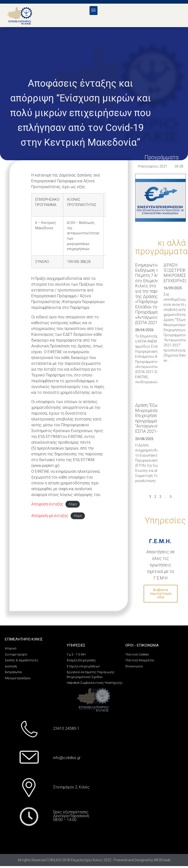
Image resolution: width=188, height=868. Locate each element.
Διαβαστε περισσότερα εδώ (161, 594)
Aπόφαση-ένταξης (47, 504)
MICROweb (162, 860)
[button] (94, 11)
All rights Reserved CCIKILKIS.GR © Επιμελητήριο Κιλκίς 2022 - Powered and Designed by (86, 860)
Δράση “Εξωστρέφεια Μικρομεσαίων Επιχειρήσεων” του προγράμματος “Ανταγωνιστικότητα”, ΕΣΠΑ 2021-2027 (156, 418)
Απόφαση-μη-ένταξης (50, 516)
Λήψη (73, 504)
